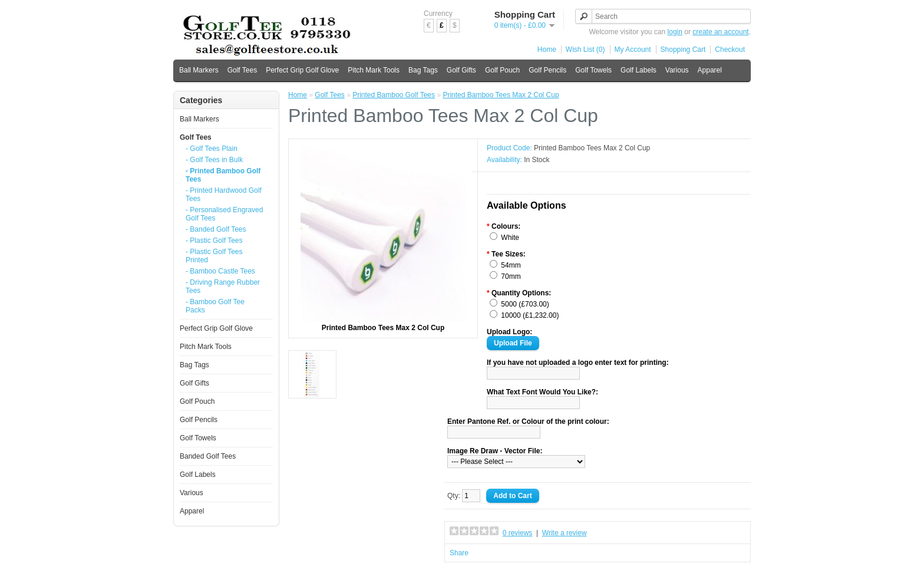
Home (547, 50)
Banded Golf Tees (208, 456)
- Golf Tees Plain (212, 149)
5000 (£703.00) (525, 304)
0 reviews (518, 533)
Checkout (730, 50)
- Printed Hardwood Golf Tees (224, 195)
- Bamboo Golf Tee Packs (215, 306)
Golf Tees (242, 70)
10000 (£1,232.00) (530, 315)
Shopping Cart (683, 50)
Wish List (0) (585, 50)
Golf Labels (638, 70)
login (675, 32)
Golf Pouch (502, 70)
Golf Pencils (547, 70)
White (510, 238)
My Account (633, 50)
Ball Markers (199, 70)
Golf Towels (593, 70)
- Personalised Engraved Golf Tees (224, 214)
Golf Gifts (461, 70)
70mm (511, 276)
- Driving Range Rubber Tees (223, 286)
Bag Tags (423, 70)
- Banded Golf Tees (216, 229)
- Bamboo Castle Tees (220, 271)
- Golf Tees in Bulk (214, 160)
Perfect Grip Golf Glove (302, 70)
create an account (720, 32)
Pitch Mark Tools (374, 70)
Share (459, 553)
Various (677, 70)
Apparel (710, 70)
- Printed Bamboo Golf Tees (223, 175)
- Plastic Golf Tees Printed (214, 256)
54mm (511, 265)
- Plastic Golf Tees (214, 241)
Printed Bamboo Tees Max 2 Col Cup (501, 95)
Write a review (565, 533)
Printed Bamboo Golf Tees (394, 95)
